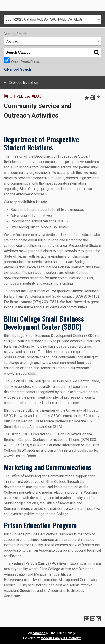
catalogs (39, 633)
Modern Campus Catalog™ (61, 638)
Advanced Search (17, 69)
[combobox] (52, 19)
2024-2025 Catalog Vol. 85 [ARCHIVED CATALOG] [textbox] (45, 19)
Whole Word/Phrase (26, 62)
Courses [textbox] (12, 41)
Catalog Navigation (23, 83)
